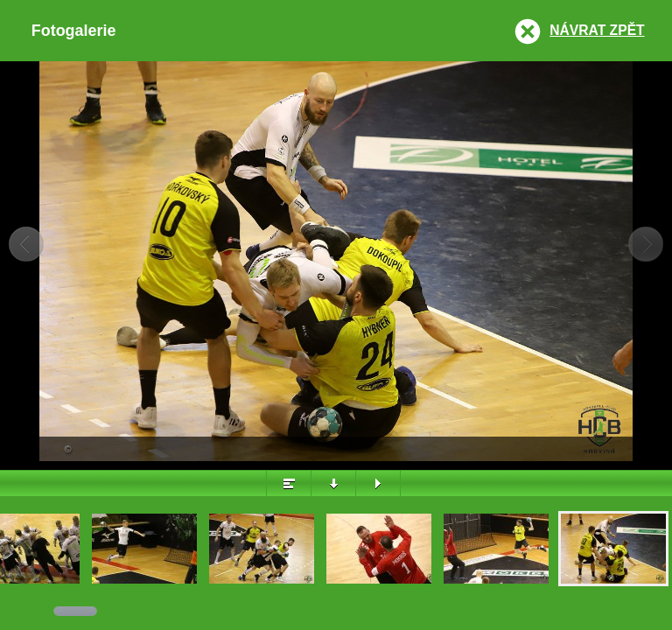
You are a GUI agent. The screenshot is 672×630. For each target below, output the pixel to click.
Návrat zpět (597, 30)
